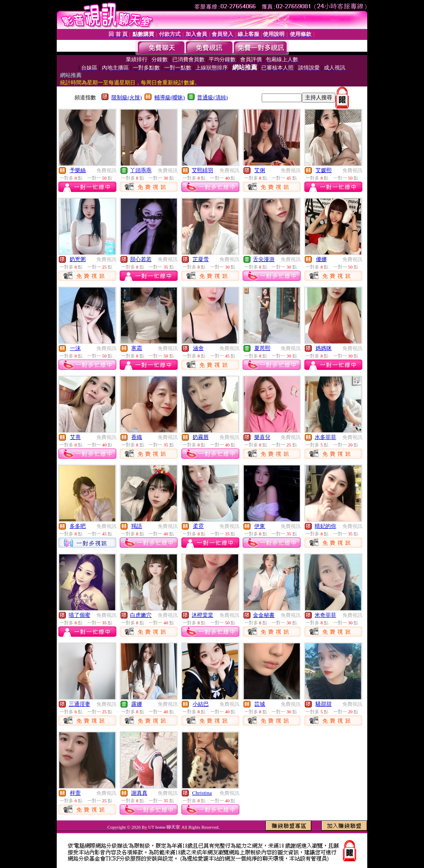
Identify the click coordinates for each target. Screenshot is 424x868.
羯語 (137, 526)
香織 (137, 437)
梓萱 (75, 793)
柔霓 (198, 526)
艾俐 (260, 170)
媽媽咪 (324, 348)
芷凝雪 (201, 259)
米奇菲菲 (325, 615)
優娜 (321, 259)
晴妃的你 (325, 526)
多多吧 (78, 526)
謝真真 (139, 793)
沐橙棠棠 (202, 615)
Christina (202, 793)
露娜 (137, 704)
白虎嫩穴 (141, 615)
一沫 (75, 348)
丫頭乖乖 (141, 170)
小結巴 (201, 704)
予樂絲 (78, 170)
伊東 (260, 526)
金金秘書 (264, 615)
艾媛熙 (324, 170)
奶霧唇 (201, 437)
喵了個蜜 (79, 615)
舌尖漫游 (264, 259)
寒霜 (137, 348)
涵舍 (198, 348)
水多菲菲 (325, 437)
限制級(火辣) (127, 97)
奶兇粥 (78, 259)
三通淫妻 (79, 704)
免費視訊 (106, 170)
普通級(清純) (212, 97)
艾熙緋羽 (202, 170)
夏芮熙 (262, 348)
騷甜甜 (324, 704)
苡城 (260, 704)
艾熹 (75, 437)
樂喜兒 (262, 437)
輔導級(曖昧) (170, 97)
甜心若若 (141, 259)
